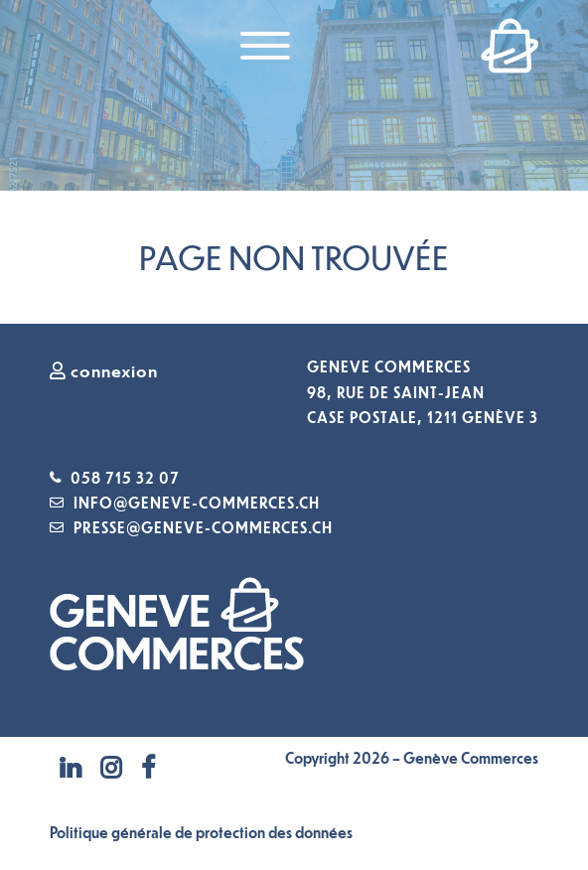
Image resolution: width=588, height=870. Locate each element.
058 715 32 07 (125, 478)
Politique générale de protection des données (201, 832)
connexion (104, 370)
